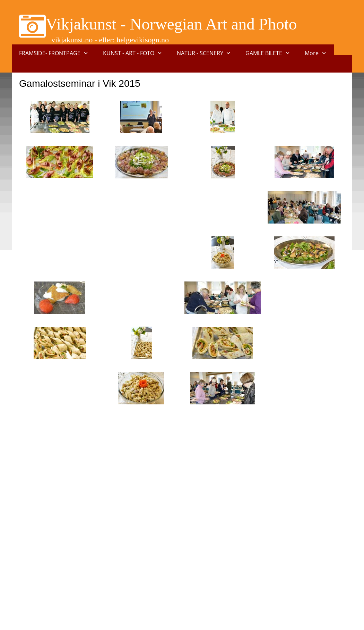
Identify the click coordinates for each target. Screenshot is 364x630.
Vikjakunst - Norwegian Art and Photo (171, 24)
